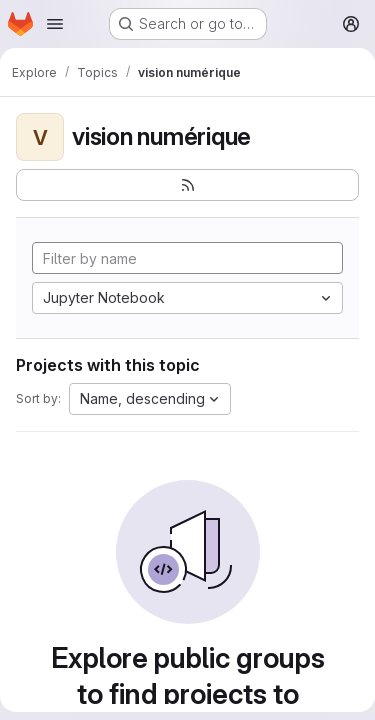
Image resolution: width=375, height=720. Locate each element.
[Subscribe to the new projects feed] (187, 185)
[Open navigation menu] (55, 24)
